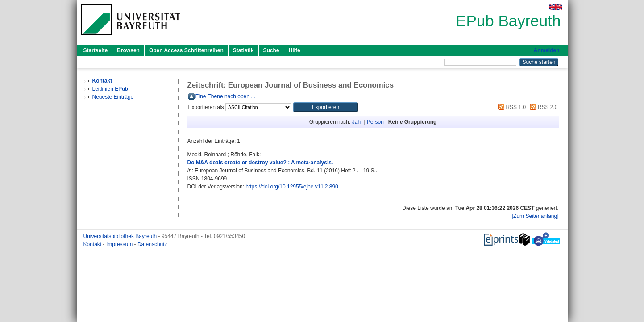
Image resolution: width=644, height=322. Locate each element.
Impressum (120, 244)
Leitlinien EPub (110, 89)
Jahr (357, 122)
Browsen (128, 50)
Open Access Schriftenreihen (186, 50)
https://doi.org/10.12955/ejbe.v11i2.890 (292, 187)
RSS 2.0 (542, 107)
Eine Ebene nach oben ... (226, 96)
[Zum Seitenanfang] (535, 216)
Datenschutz (152, 244)
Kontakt (93, 244)
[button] (326, 107)
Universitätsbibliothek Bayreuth (121, 236)
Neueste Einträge (113, 97)
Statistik (243, 50)
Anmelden (546, 50)
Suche (271, 50)
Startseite (96, 50)
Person (375, 122)
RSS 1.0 (511, 107)
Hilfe (295, 50)
